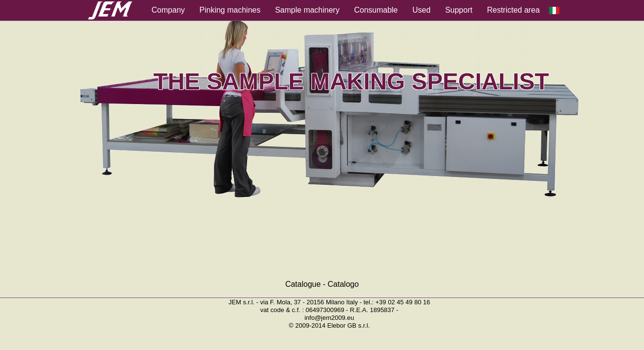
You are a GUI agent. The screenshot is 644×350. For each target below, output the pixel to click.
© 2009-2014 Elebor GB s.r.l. (329, 325)
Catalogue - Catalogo (322, 284)
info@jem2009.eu (329, 318)
